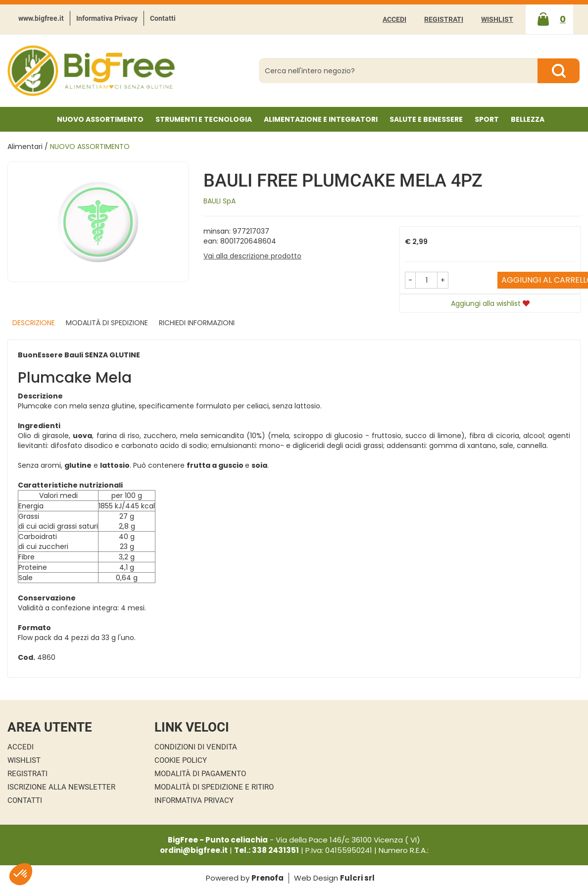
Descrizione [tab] (34, 323)
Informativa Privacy (107, 18)
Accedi (394, 19)
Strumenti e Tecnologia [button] (204, 119)
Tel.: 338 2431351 (267, 850)
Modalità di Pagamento (200, 774)
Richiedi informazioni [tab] (197, 323)
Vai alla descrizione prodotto (252, 256)
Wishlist (497, 19)
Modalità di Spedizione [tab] (107, 323)
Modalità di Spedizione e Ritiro (214, 787)
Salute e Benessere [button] (426, 119)
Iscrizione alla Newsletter (61, 787)
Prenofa (268, 878)
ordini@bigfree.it (194, 850)
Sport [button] (487, 119)
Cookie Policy (181, 760)
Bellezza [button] (528, 119)
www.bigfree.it (41, 18)
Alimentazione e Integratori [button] (321, 119)
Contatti (163, 18)
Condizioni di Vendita (196, 747)
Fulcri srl (357, 878)
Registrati (444, 19)
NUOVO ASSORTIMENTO (100, 119)
